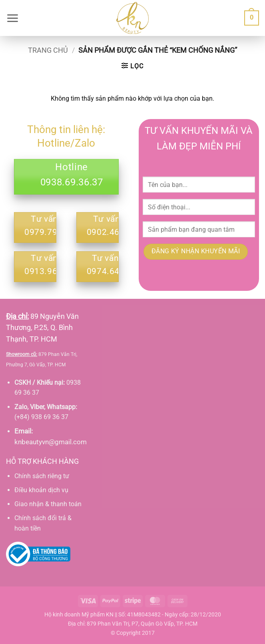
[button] (12, 18)
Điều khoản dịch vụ (41, 490)
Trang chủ (48, 50)
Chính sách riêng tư (42, 476)
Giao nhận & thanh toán (48, 504)
